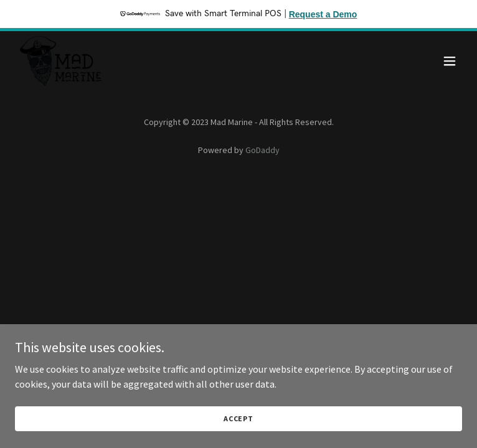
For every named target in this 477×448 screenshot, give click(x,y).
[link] (61, 61)
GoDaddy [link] (262, 150)
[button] (450, 61)
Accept (238, 435)
